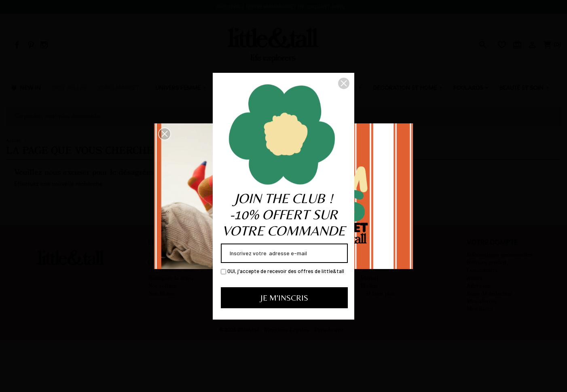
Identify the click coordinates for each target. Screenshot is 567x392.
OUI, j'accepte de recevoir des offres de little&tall (282, 271)
